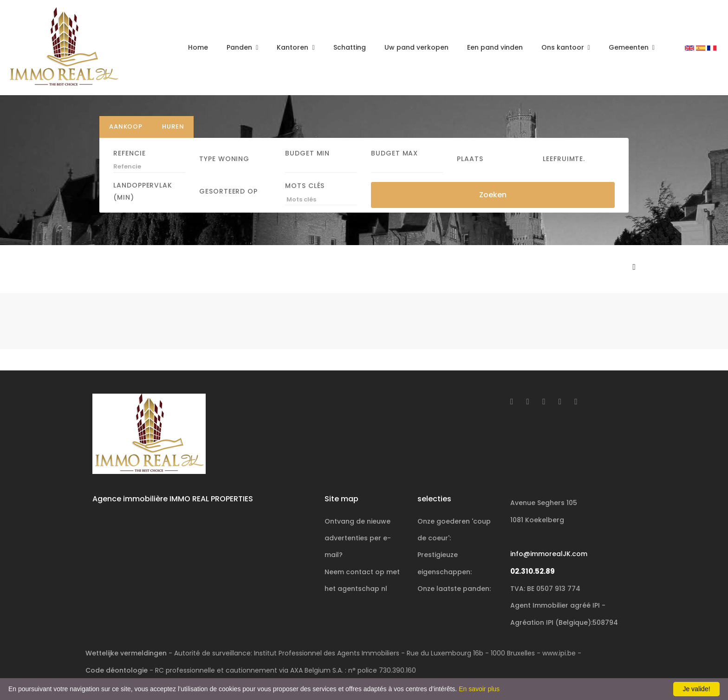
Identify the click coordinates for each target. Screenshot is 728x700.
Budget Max (394, 153)
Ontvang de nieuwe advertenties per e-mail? (358, 538)
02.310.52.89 (533, 571)
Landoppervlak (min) (143, 191)
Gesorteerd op (228, 191)
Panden (240, 47)
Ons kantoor (564, 47)
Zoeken (493, 194)
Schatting (350, 47)
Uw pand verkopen (416, 47)
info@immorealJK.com (549, 554)
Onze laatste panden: (454, 589)
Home (198, 47)
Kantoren (293, 47)
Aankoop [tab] (126, 126)
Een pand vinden (495, 47)
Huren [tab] (173, 126)
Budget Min (307, 153)
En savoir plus (479, 689)
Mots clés (305, 186)
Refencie (129, 153)
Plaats (470, 158)
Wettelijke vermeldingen (126, 653)
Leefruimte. (564, 158)
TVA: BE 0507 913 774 (545, 589)
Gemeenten (630, 47)
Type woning (224, 158)
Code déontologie (117, 670)
